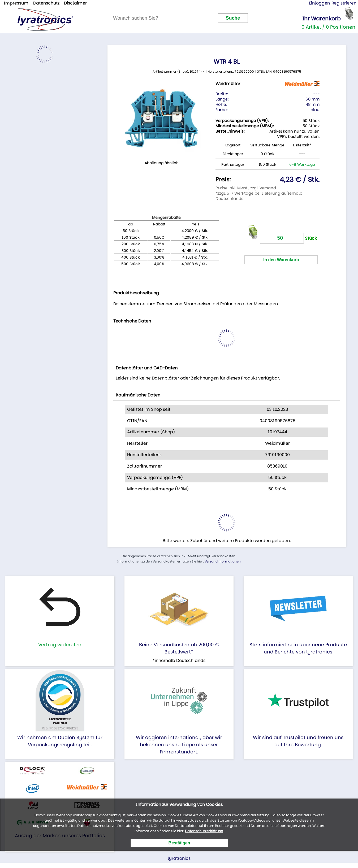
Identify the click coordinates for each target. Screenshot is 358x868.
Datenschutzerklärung (204, 831)
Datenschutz (46, 3)
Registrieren (344, 3)
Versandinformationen (223, 561)
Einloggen (319, 3)
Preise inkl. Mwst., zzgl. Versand (246, 188)
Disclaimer (75, 3)
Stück (288, 238)
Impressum (16, 3)
